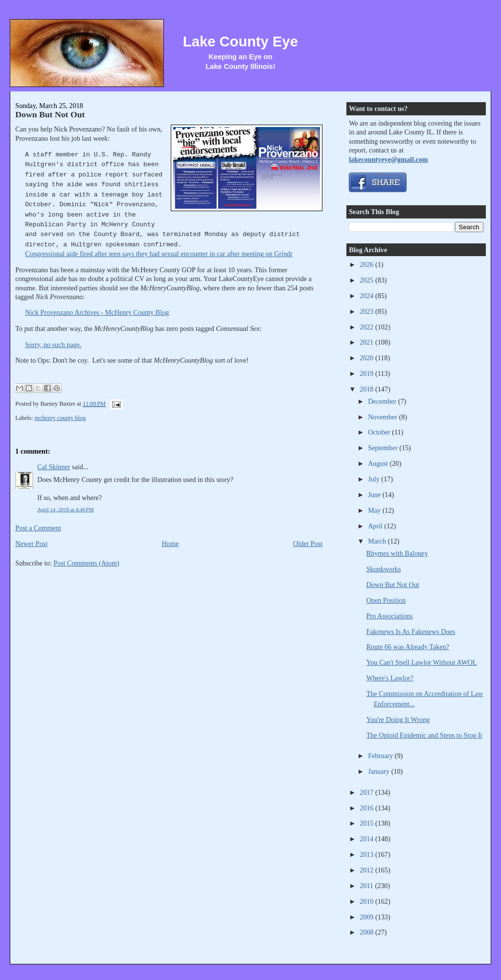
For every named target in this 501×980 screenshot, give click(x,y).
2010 (367, 901)
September (384, 448)
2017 (367, 792)
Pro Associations (390, 616)
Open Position (386, 600)
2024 (367, 296)
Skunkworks (384, 569)
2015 (367, 823)
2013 (367, 854)
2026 (367, 264)
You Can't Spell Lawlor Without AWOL (422, 662)
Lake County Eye (240, 42)
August (379, 463)
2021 (367, 342)
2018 (367, 389)
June (375, 495)
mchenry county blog (60, 418)
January (380, 771)
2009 (367, 917)
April (376, 526)
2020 (367, 358)
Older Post (308, 544)
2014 (367, 839)
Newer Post (31, 544)
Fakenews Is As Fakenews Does (411, 632)
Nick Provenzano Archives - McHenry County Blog (97, 312)
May (375, 510)
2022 (367, 327)
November (383, 417)
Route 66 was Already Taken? (408, 647)
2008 (367, 932)
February (381, 756)
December (383, 401)
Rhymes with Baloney (397, 553)
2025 (367, 280)
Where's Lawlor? (390, 678)
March (378, 541)
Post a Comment (38, 528)
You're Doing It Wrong (398, 719)
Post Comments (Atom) (86, 563)
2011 (367, 886)
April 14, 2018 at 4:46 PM (65, 509)
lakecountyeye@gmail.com (388, 159)
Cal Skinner (54, 467)
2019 (367, 373)
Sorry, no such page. (53, 345)
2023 (367, 311)
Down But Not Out (50, 114)
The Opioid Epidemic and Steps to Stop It (424, 735)
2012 (367, 870)
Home (171, 544)
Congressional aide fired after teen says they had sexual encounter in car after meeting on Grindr (159, 254)
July (375, 479)
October (380, 432)
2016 (367, 808)
